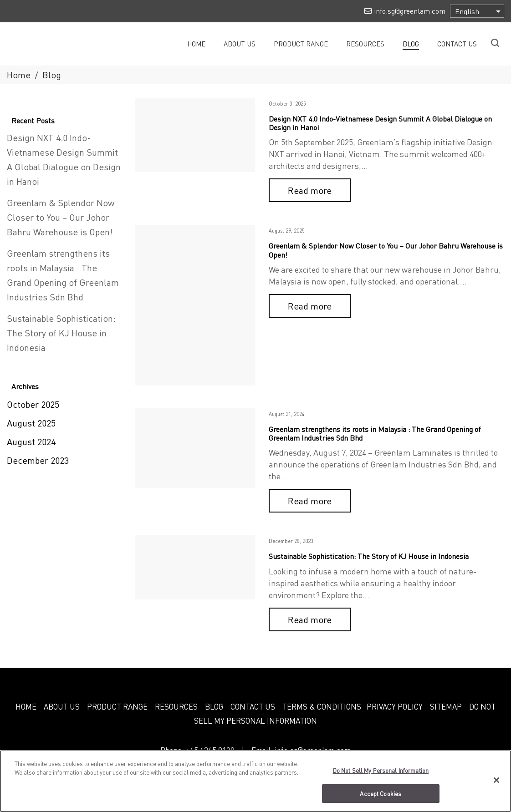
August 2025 (31, 423)
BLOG (214, 706)
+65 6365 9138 (210, 750)
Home (19, 75)
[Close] (496, 784)
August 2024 (31, 442)
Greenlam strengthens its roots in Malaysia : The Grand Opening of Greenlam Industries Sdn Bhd (375, 433)
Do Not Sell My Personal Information (381, 774)
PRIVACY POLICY (395, 706)
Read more (310, 190)
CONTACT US (253, 706)
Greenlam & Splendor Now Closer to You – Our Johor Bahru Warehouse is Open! (386, 250)
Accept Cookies (381, 798)
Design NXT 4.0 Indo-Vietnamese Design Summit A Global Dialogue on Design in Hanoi (380, 123)
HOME (26, 706)
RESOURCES (176, 706)
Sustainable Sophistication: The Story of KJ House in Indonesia (369, 556)
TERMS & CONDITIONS (322, 706)
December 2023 (38, 460)
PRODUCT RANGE (117, 706)
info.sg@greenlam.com (313, 750)
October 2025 (33, 404)
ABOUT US (62, 706)
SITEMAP (446, 706)
